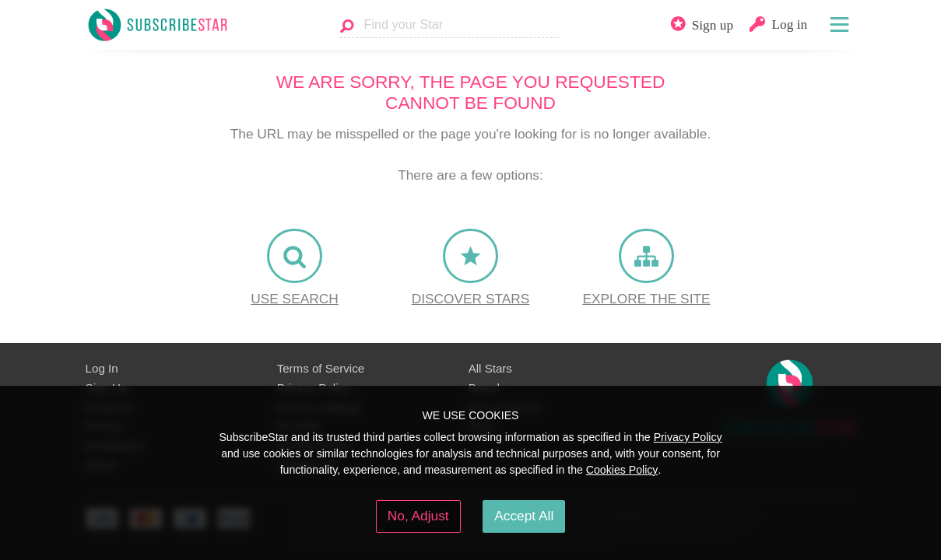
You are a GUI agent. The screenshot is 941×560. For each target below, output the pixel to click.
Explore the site (646, 299)
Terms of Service (321, 368)
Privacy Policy (688, 437)
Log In (102, 368)
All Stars (490, 368)
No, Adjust (418, 516)
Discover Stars (471, 299)
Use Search (295, 299)
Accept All (524, 516)
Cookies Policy (622, 470)
